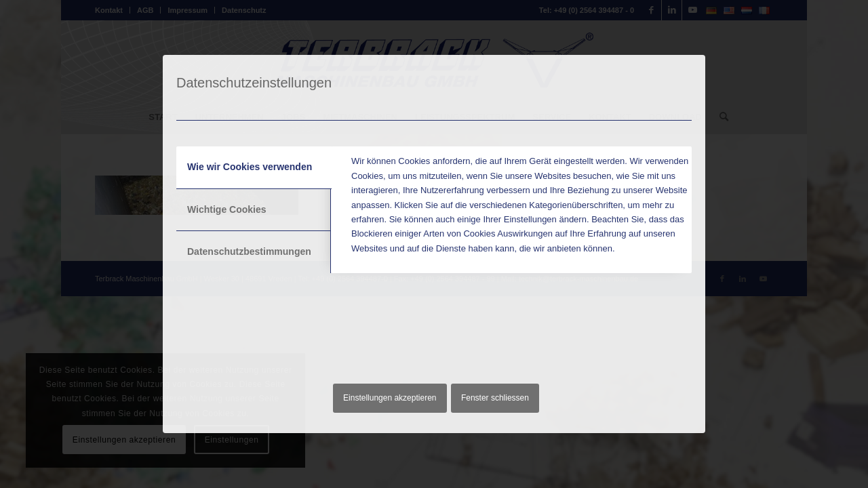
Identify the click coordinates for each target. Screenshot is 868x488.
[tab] (254, 167)
